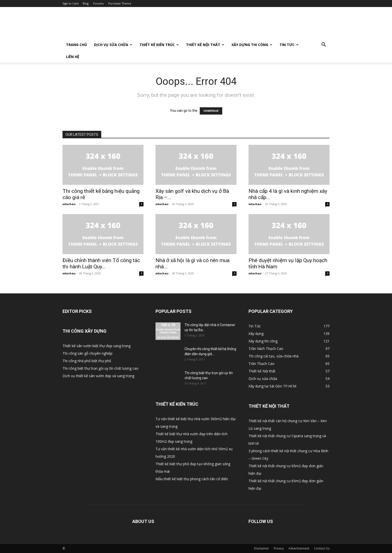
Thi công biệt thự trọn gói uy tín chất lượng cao (100, 368)
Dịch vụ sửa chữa (113, 45)
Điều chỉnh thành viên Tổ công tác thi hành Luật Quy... (101, 263)
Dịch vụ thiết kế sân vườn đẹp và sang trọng (98, 376)
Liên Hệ (73, 57)
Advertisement (299, 548)
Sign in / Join (71, 3)
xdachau (69, 204)
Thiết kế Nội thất (205, 45)
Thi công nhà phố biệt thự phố (87, 361)
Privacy (279, 548)
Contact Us (322, 548)
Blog (86, 3)
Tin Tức (289, 45)
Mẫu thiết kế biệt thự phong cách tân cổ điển (192, 479)
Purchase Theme (120, 3)
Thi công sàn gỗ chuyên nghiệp (87, 353)
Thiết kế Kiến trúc (159, 45)
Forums (98, 3)
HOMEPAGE (211, 111)
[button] (323, 45)
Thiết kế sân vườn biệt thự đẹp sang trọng (96, 346)
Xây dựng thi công (252, 45)
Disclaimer (261, 548)
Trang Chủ (76, 45)
